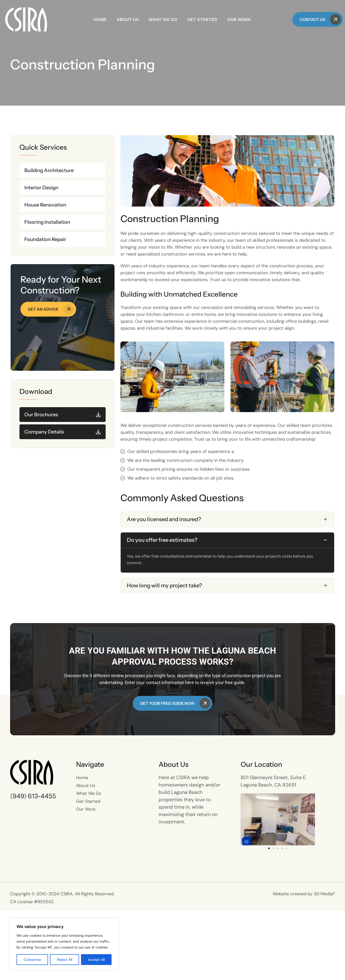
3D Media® (324, 963)
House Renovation (45, 205)
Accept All (96, 960)
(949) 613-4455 (33, 866)
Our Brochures (41, 415)
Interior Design (41, 188)
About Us (128, 19)
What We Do (163, 19)
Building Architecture (49, 170)
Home (100, 19)
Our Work (239, 19)
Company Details (44, 432)
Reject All (65, 960)
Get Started (202, 19)
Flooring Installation (47, 222)
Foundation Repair (45, 239)
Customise (32, 960)
